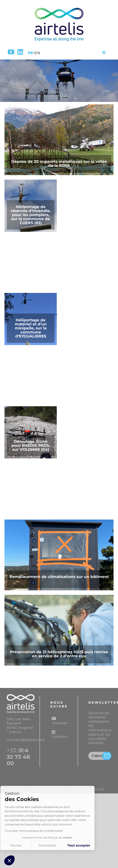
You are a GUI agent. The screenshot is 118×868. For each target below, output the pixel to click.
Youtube (59, 721)
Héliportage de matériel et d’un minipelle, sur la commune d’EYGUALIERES (31, 328)
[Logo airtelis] (59, 8)
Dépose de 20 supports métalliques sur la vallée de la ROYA (59, 163)
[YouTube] (11, 52)
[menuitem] (31, 52)
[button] (9, 860)
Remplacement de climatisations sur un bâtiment (59, 577)
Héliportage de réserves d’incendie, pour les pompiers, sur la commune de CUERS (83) (31, 215)
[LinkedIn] (20, 52)
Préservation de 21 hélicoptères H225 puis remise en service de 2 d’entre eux (59, 654)
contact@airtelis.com (26, 740)
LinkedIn (60, 734)
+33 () (18, 757)
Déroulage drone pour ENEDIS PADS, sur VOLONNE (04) (31, 445)
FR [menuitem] (31, 53)
